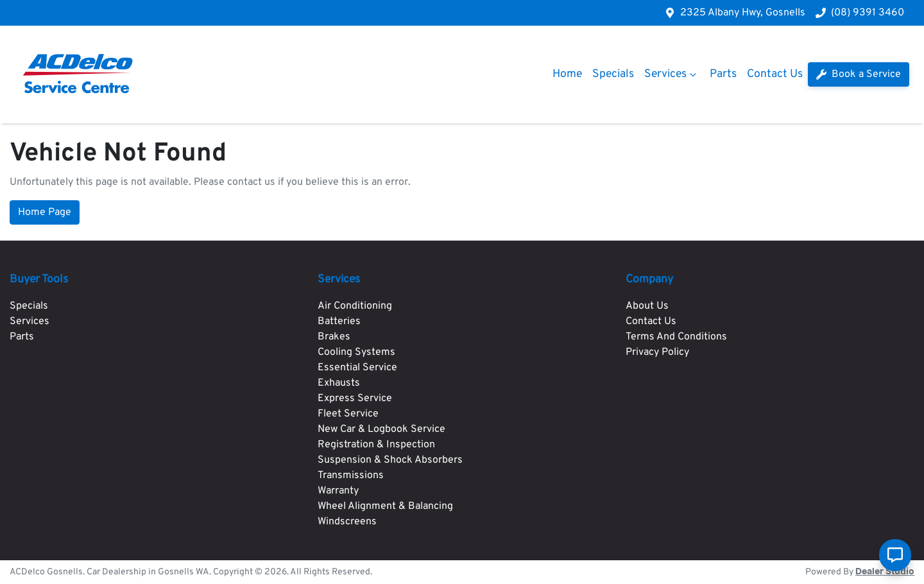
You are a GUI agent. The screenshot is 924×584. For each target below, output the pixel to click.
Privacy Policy (657, 352)
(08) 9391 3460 (868, 13)
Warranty (338, 491)
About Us (647, 306)
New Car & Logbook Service (381, 429)
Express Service (355, 399)
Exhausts (339, 383)
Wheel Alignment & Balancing (385, 506)
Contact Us (775, 74)
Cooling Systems (356, 352)
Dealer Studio (885, 572)
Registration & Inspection (376, 445)
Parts (723, 74)
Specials (613, 74)
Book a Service (859, 74)
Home (567, 74)
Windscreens (347, 522)
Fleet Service (348, 414)
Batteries (339, 322)
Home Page (45, 212)
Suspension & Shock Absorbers (390, 460)
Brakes (334, 337)
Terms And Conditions (676, 337)
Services (672, 74)
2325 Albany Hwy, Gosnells (743, 13)
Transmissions (351, 476)
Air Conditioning (355, 306)
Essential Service (357, 368)
